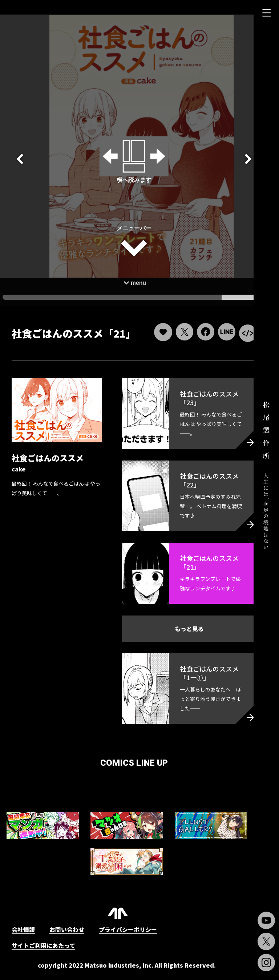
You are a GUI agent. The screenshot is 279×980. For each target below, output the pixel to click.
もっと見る (179, 631)
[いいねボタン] (149, 322)
